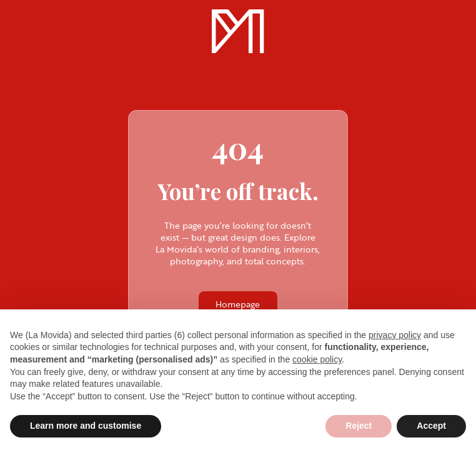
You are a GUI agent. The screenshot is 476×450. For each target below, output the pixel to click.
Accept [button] (431, 426)
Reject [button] (359, 426)
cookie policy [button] (317, 359)
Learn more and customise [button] (86, 426)
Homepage (238, 304)
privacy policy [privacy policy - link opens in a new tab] (395, 335)
